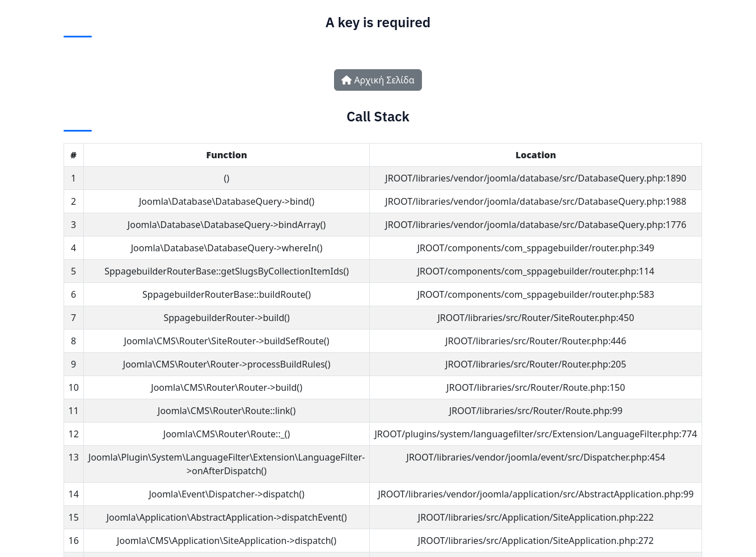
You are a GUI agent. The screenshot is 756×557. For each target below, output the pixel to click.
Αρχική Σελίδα (378, 80)
